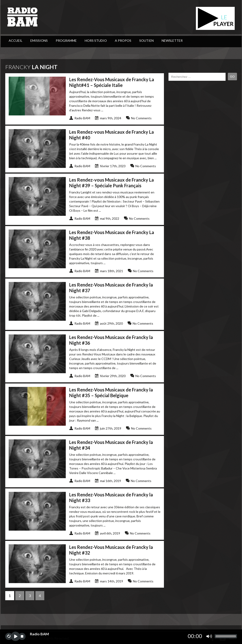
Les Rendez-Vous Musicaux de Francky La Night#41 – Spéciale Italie (112, 82)
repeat (9, 636)
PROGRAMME (66, 40)
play (15, 636)
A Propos (123, 40)
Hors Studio (96, 40)
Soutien (146, 40)
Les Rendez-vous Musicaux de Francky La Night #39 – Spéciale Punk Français (112, 183)
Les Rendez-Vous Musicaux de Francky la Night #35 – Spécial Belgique (111, 392)
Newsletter (172, 40)
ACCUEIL (16, 40)
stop (22, 636)
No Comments (141, 118)
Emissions (39, 40)
